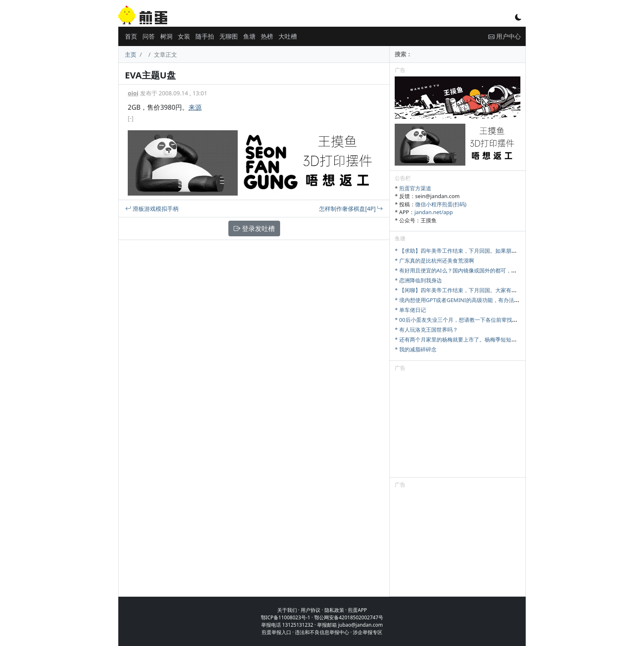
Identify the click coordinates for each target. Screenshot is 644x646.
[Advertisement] (458, 426)
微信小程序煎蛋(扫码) (441, 204)
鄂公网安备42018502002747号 (349, 617)
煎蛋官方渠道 (415, 188)
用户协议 (310, 610)
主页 (131, 54)
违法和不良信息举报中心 (322, 632)
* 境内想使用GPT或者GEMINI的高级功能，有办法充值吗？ (465, 300)
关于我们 (287, 610)
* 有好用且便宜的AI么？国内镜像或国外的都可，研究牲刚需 (466, 270)
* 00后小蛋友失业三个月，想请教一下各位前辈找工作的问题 (467, 320)
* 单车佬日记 (410, 310)
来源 (195, 107)
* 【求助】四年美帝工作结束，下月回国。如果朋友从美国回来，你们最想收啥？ (490, 251)
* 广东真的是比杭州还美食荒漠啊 (434, 261)
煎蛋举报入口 (276, 632)
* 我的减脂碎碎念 (416, 349)
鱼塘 (249, 36)
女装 (184, 36)
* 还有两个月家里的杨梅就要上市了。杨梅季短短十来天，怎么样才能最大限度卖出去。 (498, 339)
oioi (133, 93)
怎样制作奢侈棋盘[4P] (351, 209)
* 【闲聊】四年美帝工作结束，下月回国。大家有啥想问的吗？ (469, 290)
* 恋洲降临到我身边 (418, 280)
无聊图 (229, 36)
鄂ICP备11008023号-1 (286, 617)
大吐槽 (288, 36)
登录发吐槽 (254, 228)
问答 (149, 36)
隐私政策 (334, 610)
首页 (131, 36)
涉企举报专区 (368, 632)
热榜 (267, 36)
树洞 (166, 36)
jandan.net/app (434, 212)
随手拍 (205, 36)
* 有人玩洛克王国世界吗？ (426, 330)
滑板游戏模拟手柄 (152, 209)
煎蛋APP (357, 610)
